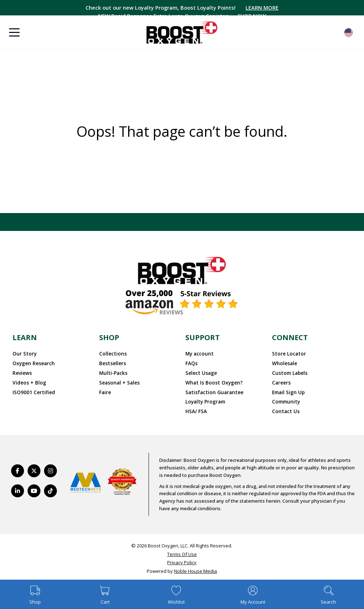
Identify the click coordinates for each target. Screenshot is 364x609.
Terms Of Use (182, 551)
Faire (105, 390)
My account (198, 353)
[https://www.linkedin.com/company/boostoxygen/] (18, 488)
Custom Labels (288, 372)
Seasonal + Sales (118, 381)
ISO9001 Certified (32, 390)
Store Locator (288, 353)
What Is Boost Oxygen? (211, 381)
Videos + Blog (28, 381)
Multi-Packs (112, 372)
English (349, 33)
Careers (281, 381)
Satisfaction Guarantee (212, 390)
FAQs (191, 363)
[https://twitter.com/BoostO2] (34, 468)
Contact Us (284, 409)
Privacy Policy (182, 560)
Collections (112, 353)
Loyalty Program (204, 400)
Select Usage (200, 372)
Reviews (22, 372)
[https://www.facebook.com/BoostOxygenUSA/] (18, 468)
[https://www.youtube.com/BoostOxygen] (34, 488)
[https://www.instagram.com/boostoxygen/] (50, 468)
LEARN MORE (264, 8)
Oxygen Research (32, 363)
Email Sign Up (288, 390)
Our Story (23, 353)
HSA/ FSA (196, 409)
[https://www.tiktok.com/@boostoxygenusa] (50, 488)
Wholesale (284, 363)
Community (285, 400)
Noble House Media (195, 569)
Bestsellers (111, 363)
